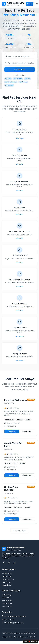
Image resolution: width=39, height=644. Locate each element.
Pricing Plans (6, 598)
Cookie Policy (32, 637)
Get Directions (27, 431)
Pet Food (8, 79)
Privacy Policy (7, 637)
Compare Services (8, 579)
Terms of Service (20, 637)
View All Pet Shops (20, 531)
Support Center (7, 606)
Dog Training (23, 82)
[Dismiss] (37, 642)
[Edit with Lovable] (29, 642)
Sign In (30, 4)
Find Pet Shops (20, 69)
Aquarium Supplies (11, 82)
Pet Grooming (18, 79)
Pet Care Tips (6, 582)
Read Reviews (6, 576)
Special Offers (6, 585)
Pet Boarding (9, 85)
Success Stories (7, 603)
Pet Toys (27, 79)
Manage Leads (7, 601)
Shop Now (12, 431)
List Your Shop (6, 595)
